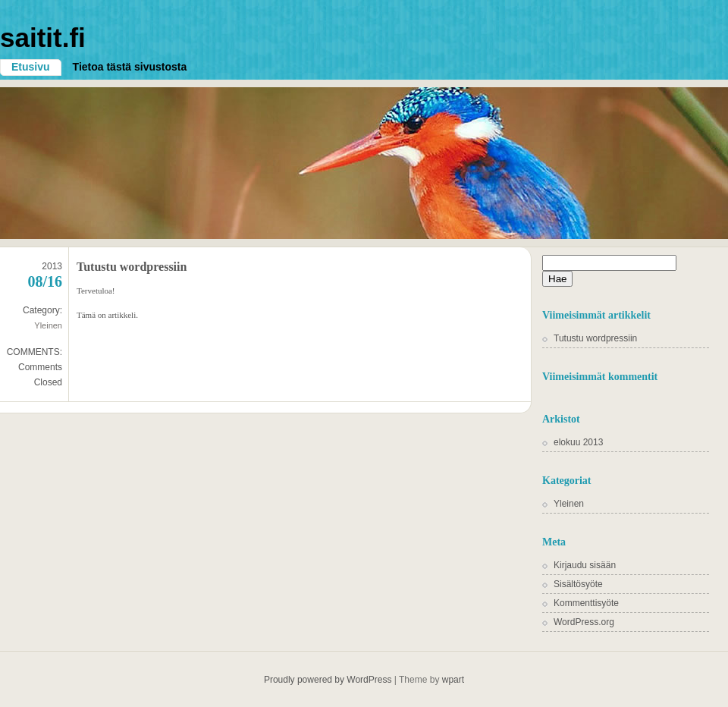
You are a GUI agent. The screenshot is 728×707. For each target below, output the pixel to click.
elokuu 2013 (578, 442)
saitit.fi (43, 38)
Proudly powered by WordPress (328, 680)
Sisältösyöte (578, 584)
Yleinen (48, 325)
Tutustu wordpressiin (132, 267)
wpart (453, 680)
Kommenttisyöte (586, 603)
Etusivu (31, 67)
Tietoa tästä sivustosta (130, 67)
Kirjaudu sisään (585, 565)
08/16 (45, 281)
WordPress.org (584, 622)
